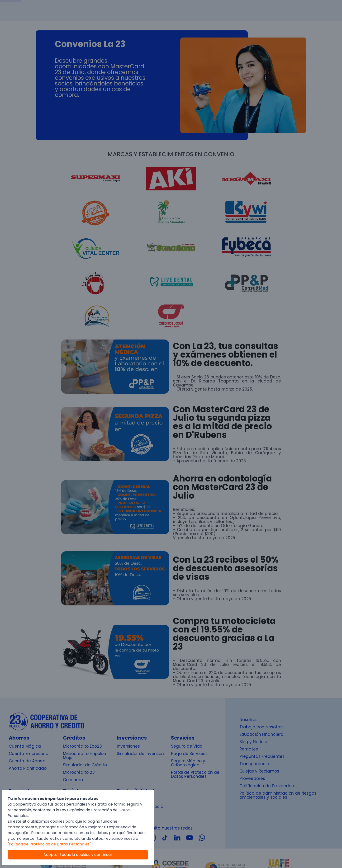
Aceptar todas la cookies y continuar (78, 855)
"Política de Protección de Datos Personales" (49, 844)
